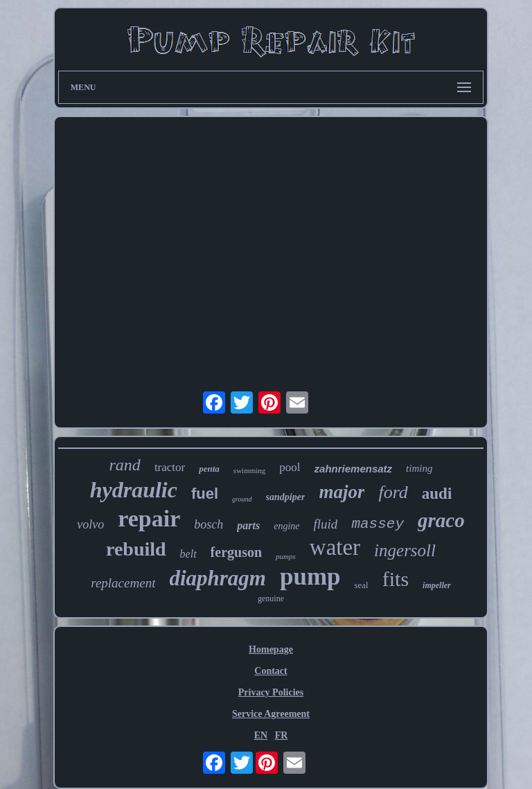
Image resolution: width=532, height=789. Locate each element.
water (335, 547)
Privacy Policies (271, 692)
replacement (123, 583)
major (342, 492)
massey (378, 524)
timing (419, 468)
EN (261, 735)
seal (362, 585)
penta (209, 469)
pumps (286, 556)
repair (149, 518)
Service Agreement (271, 714)
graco (441, 520)
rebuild (136, 549)
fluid (326, 524)
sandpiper (286, 497)
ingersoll (405, 550)
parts (248, 525)
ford (393, 492)
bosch (209, 524)
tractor (170, 467)
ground (242, 499)
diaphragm (218, 578)
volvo (90, 524)
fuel (205, 494)
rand (125, 465)
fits (396, 579)
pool (290, 467)
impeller (437, 585)
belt (188, 554)
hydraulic (134, 490)
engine (286, 526)
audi (437, 494)
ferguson (236, 552)
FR (282, 735)
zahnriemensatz (354, 469)
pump (310, 577)
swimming (249, 470)
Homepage (271, 649)
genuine (271, 599)
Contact (271, 671)
